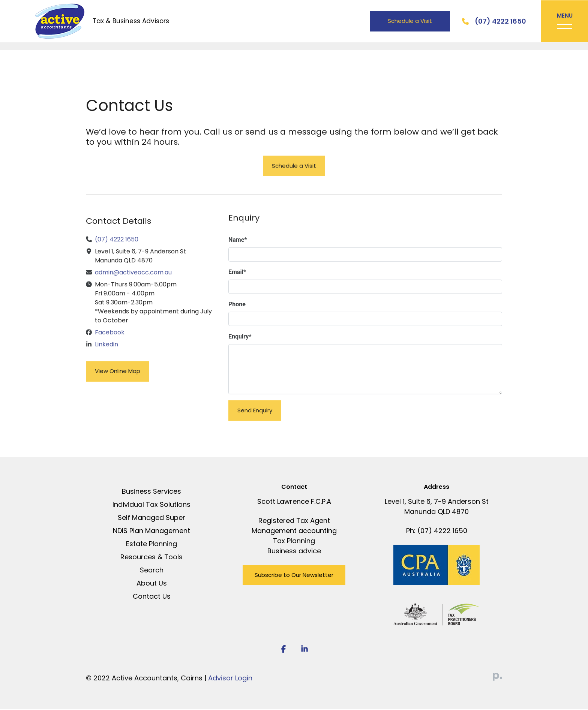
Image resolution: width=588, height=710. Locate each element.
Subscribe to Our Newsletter (294, 576)
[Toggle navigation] (564, 22)
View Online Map (118, 379)
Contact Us (152, 597)
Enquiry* (240, 345)
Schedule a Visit (409, 21)
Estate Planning (151, 544)
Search (152, 571)
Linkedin (106, 353)
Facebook (110, 341)
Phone (237, 312)
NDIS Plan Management (151, 531)
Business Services (151, 492)
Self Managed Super (151, 518)
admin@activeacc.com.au (133, 281)
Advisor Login (230, 679)
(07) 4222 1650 (499, 22)
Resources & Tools (151, 558)
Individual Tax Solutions (151, 505)
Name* (238, 248)
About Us (152, 584)
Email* (237, 280)
